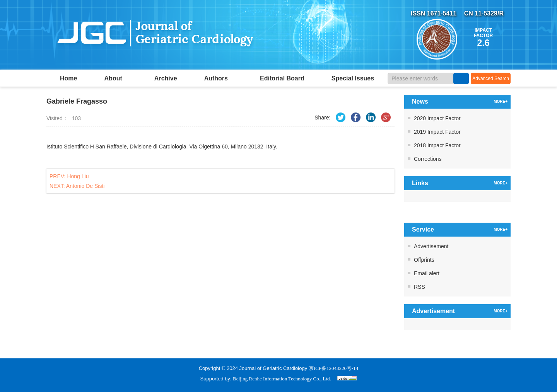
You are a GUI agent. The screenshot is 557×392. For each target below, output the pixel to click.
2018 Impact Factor (437, 145)
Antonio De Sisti (85, 186)
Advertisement (431, 246)
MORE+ (501, 101)
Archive (166, 78)
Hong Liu (78, 176)
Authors (219, 78)
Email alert (427, 273)
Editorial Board (282, 78)
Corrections (428, 159)
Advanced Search (491, 78)
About (116, 78)
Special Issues (353, 78)
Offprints (424, 260)
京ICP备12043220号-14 (334, 368)
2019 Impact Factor (437, 132)
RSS (419, 287)
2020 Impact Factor (437, 118)
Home (68, 78)
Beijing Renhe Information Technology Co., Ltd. (282, 379)
